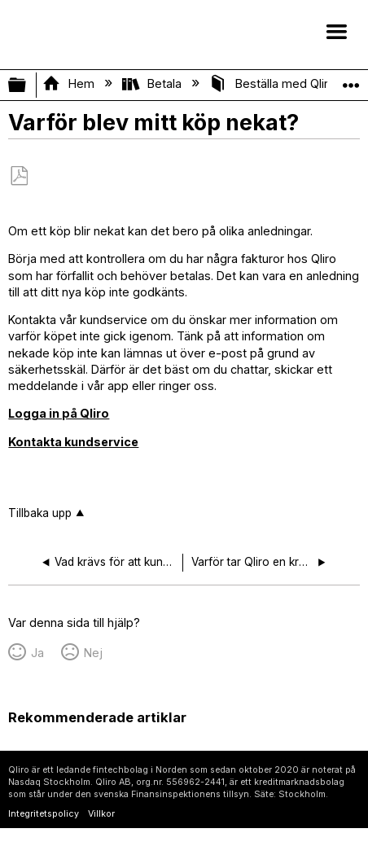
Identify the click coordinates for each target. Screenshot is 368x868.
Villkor (101, 814)
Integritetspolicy (44, 814)
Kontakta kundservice (73, 442)
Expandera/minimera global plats (351, 80)
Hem (70, 83)
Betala (153, 83)
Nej (93, 653)
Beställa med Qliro (274, 83)
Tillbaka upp (40, 513)
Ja (37, 653)
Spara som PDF (19, 176)
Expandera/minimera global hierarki (28, 85)
